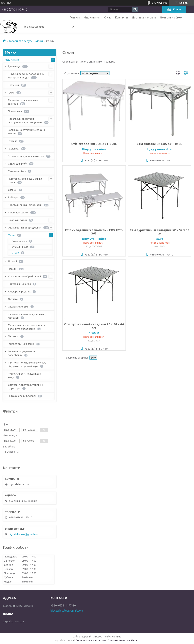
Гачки (11, 93)
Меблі (39, 41)
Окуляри (13, 299)
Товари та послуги (20, 41)
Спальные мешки (18, 307)
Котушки (13, 85)
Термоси (13, 336)
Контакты (122, 17)
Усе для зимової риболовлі (24, 276)
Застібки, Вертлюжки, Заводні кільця (26, 132)
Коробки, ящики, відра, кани (25, 205)
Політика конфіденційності (124, 640)
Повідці (13, 269)
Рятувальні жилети (19, 284)
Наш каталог (92, 17)
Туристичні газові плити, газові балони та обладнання (27, 327)
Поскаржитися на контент (91, 640)
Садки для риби (18, 164)
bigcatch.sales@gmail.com (24, 534)
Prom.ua (116, 637)
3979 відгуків (160, 3)
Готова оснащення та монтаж (26, 156)
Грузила (13, 141)
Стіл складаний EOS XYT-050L (94, 144)
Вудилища (14, 66)
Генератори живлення (21, 344)
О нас (108, 17)
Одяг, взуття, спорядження (25, 228)
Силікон (13, 190)
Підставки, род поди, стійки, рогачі (25, 180)
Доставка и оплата (144, 17)
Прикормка (15, 111)
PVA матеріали (17, 171)
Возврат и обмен (171, 17)
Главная (75, 17)
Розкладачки (19, 241)
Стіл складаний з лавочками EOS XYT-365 (94, 232)
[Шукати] (135, 9)
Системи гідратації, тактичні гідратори (25, 387)
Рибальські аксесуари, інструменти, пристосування (25, 121)
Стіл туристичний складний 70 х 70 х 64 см (94, 326)
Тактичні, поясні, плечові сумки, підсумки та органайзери (27, 364)
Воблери (13, 197)
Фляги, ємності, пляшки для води (24, 375)
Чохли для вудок (18, 212)
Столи (15, 253)
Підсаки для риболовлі (22, 396)
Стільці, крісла (20, 247)
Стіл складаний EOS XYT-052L (159, 144)
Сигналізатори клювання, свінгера (23, 102)
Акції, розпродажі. (19, 291)
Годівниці (14, 148)
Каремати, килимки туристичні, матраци (27, 316)
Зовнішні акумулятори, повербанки (22, 353)
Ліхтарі (12, 261)
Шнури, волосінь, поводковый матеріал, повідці (26, 76)
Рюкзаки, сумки (17, 220)
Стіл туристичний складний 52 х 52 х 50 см (159, 232)
